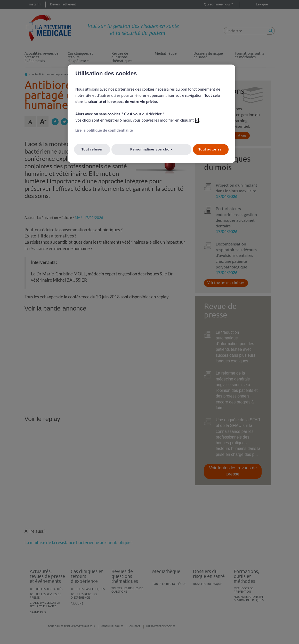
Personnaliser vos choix (152, 149)
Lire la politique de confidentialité (104, 130)
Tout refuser (92, 149)
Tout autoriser (211, 149)
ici (197, 120)
